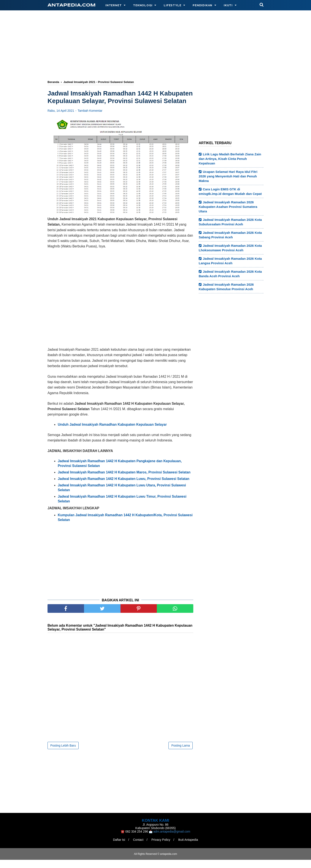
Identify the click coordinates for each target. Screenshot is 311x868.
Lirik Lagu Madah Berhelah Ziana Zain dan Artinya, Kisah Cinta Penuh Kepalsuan (230, 159)
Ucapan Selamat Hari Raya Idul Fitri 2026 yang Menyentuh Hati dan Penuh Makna (228, 176)
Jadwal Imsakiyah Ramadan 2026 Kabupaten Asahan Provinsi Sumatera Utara (228, 207)
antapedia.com (72, 5)
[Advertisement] (155, 46)
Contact (138, 848)
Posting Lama (181, 754)
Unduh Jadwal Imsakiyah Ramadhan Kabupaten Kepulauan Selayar (112, 432)
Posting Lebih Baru (63, 754)
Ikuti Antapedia (188, 848)
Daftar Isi (119, 848)
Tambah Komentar (90, 119)
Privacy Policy (161, 848)
